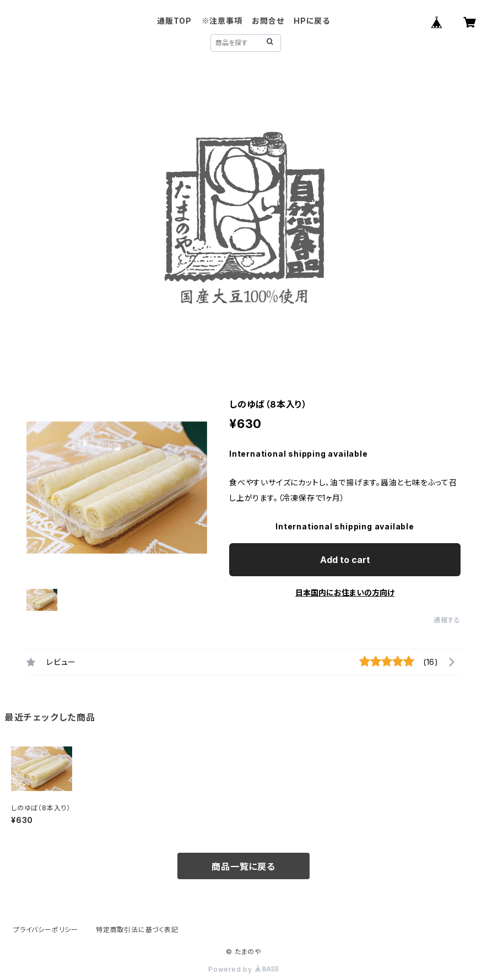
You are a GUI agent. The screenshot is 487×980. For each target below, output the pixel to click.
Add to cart (345, 560)
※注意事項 (222, 21)
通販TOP (174, 21)
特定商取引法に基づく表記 (137, 930)
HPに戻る (312, 21)
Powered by (244, 969)
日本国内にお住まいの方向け (345, 592)
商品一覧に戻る (244, 867)
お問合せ (268, 21)
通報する (447, 620)
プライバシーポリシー (46, 930)
